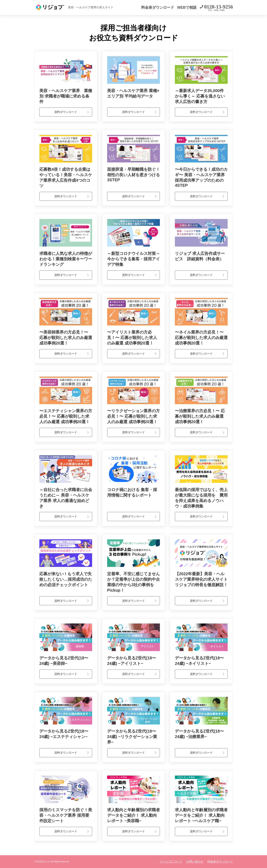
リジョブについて (171, 862)
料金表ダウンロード (158, 8)
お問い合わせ (195, 862)
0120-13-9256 (219, 7)
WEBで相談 (187, 8)
